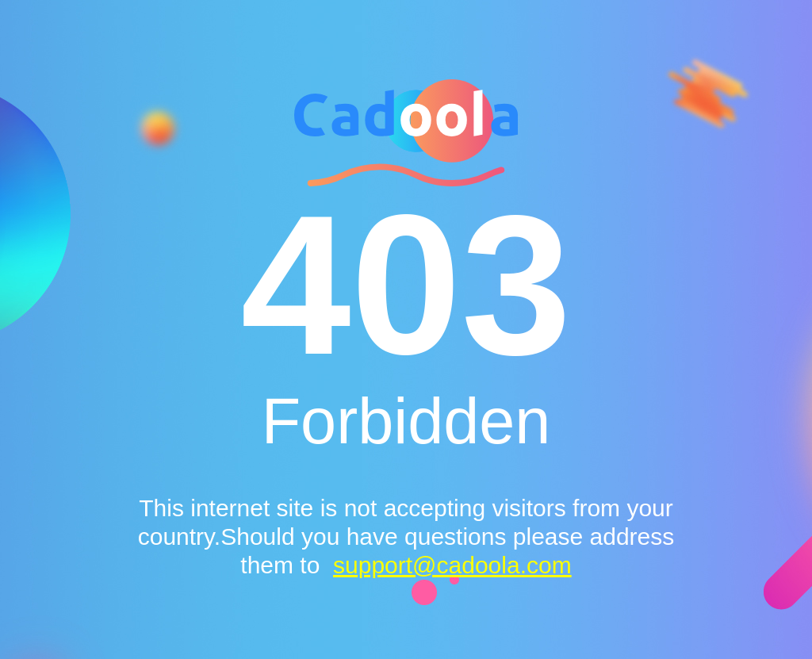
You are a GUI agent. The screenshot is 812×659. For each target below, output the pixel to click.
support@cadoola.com (452, 565)
